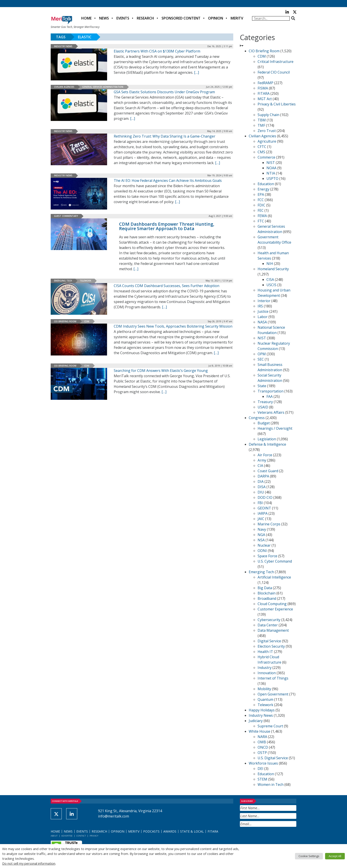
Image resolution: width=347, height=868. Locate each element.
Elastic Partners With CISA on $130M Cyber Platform (157, 51)
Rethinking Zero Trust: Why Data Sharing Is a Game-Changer (165, 136)
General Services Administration (103, 87)
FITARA (264, 93)
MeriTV (237, 18)
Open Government (273, 694)
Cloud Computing (272, 604)
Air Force (265, 455)
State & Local (192, 831)
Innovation (267, 673)
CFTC (262, 147)
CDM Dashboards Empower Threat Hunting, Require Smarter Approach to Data (167, 226)
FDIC (261, 205)
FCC (261, 200)
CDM (87, 321)
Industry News (63, 46)
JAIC (261, 519)
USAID (263, 407)
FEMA (262, 216)
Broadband (267, 598)
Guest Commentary (66, 216)
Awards (170, 831)
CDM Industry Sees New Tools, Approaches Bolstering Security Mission (173, 326)
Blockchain (267, 593)
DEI (260, 769)
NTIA (271, 173)
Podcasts (151, 831)
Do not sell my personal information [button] (29, 863)
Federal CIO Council (274, 72)
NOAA (271, 168)
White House (259, 731)
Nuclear (264, 545)
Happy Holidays (262, 710)
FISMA (263, 88)
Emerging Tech (63, 281)
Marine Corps (269, 524)
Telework (85, 281)
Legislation (267, 439)
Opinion (216, 18)
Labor (263, 317)
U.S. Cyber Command (275, 561)
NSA (261, 540)
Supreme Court (270, 726)
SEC (261, 359)
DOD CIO (265, 497)
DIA (261, 482)
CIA (260, 466)
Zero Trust (267, 131)
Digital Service (269, 641)
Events (123, 18)
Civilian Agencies (64, 87)
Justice (263, 311)
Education (266, 184)
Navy (262, 529)
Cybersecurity (269, 620)
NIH (270, 264)
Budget (264, 423)
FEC (261, 210)
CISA (270, 280)
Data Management (273, 630)
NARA (262, 737)
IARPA (263, 513)
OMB (262, 742)
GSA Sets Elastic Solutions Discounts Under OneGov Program (164, 92)
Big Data (265, 588)
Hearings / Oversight (275, 428)
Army (262, 460)
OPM (262, 354)
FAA (270, 396)
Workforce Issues (263, 763)
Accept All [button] (335, 856)
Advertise (67, 836)
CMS (261, 152)
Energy (263, 189)
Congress (257, 418)
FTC (261, 221)
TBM (262, 120)
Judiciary (256, 721)
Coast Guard (268, 471)
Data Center (268, 625)
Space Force (267, 556)
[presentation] (274, 838)
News (104, 18)
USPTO (272, 179)
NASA (262, 322)
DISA (262, 487)
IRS (260, 306)
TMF (261, 125)
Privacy (94, 836)
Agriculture (267, 141)
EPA (261, 194)
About (54, 836)
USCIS (271, 285)
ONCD (263, 747)
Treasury (265, 402)
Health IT (265, 652)
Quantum (265, 699)
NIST (271, 163)
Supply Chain (268, 115)
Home (86, 18)
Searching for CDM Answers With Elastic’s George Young (161, 371)
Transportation (271, 391)
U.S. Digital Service (273, 758)
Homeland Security (273, 269)
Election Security (271, 646)
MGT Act (265, 99)
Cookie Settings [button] (309, 856)
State (262, 386)
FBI (260, 503)
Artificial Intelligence (274, 577)
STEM (262, 779)
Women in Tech (271, 785)
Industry (265, 668)
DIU (261, 492)
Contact (81, 836)
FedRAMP (265, 83)
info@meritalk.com (114, 816)
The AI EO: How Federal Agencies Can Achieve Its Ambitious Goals (168, 181)
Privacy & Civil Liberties (277, 104)
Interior (264, 301)
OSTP (262, 753)
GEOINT (264, 508)
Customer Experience (275, 609)
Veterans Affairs (271, 412)
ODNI (262, 551)
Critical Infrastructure (276, 62)
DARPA (263, 476)
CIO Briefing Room (65, 321)
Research (145, 18)
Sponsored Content (181, 18)
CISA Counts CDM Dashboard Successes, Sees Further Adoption (167, 286)
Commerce (266, 157)
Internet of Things (273, 678)
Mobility (264, 689)
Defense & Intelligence (267, 444)
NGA (261, 535)
